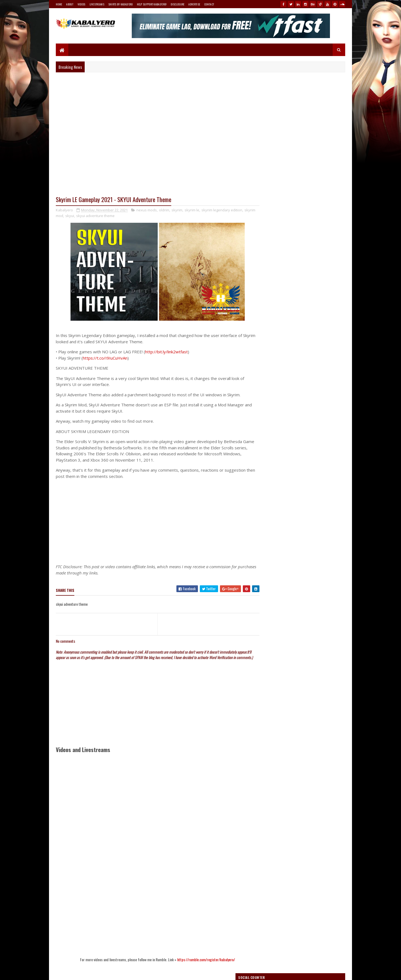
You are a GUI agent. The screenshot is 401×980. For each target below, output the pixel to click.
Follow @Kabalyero (272, 733)
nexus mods (147, 210)
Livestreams (97, 4)
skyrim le (192, 210)
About (70, 4)
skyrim (177, 210)
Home (59, 4)
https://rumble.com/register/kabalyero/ (201, 965)
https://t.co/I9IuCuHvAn (105, 358)
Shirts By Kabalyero (121, 4)
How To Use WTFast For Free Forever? (309, 373)
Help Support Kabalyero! (152, 4)
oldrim (164, 210)
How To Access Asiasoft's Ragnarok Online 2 (313, 345)
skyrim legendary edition (222, 210)
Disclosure (177, 4)
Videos (82, 4)
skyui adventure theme (108, 216)
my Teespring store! (310, 298)
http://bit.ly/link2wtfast (166, 352)
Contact (209, 4)
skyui (82, 216)
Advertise (194, 4)
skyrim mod (66, 216)
